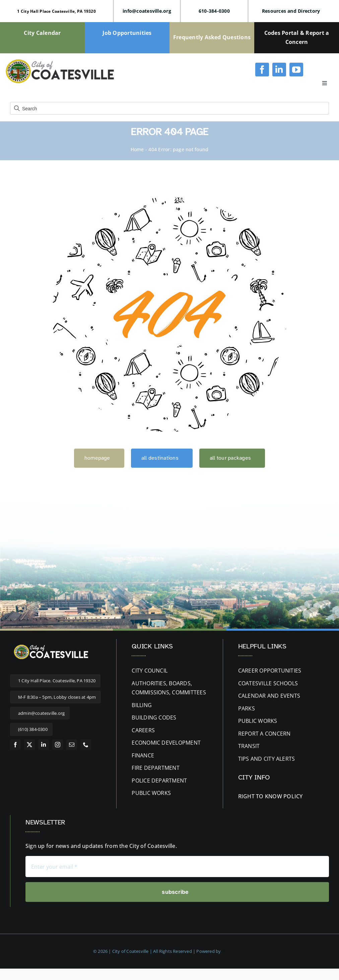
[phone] (86, 745)
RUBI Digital (234, 951)
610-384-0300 (214, 11)
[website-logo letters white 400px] (50, 645)
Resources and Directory (291, 11)
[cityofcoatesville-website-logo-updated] (60, 61)
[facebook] (262, 70)
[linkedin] (279, 70)
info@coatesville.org (147, 11)
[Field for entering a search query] (169, 108)
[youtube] (296, 70)
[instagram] (58, 745)
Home (137, 149)
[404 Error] (169, 200)
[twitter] (29, 745)
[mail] (72, 745)
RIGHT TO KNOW (260, 796)
